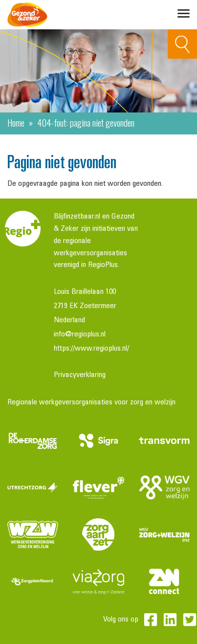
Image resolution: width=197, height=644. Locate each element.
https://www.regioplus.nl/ (91, 349)
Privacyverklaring (80, 375)
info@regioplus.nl (80, 334)
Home (16, 122)
